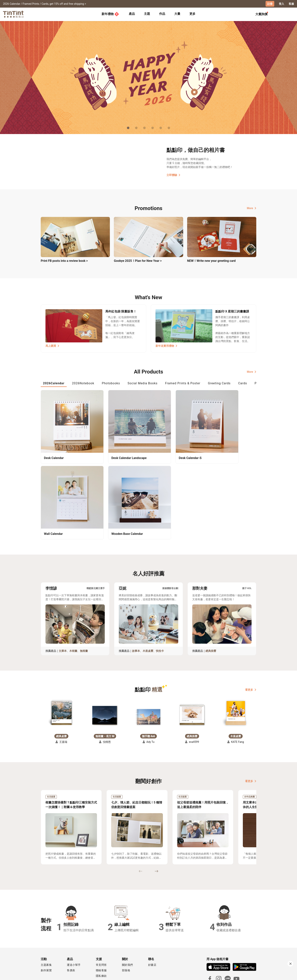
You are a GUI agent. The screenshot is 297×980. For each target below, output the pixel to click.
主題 (147, 14)
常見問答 (101, 940)
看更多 (251, 665)
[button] (61, 688)
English (249, 974)
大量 (177, 14)
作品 (162, 14)
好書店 (152, 940)
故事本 (136, 626)
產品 (132, 14)
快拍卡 (160, 626)
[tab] (132, 14)
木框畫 (73, 626)
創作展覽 (46, 945)
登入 (281, 4)
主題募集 (46, 940)
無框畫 (84, 626)
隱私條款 (101, 951)
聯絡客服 (101, 945)
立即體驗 (173, 175)
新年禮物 (110, 14)
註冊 (270, 4)
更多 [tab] (192, 14)
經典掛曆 (211, 626)
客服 (291, 4)
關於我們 (127, 940)
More (252, 208)
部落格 (126, 945)
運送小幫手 (74, 940)
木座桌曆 (148, 626)
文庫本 (63, 626)
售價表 (71, 945)
